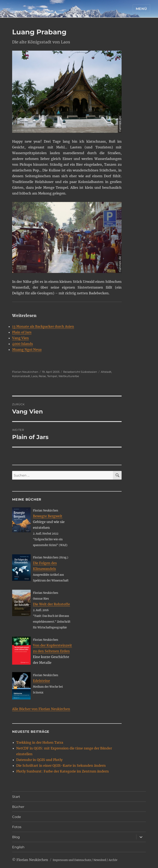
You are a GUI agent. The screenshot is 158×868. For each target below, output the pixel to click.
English (18, 847)
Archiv (113, 860)
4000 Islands (23, 344)
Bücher (18, 807)
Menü (141, 9)
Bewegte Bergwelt (48, 516)
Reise (42, 376)
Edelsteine (41, 681)
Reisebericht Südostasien (80, 372)
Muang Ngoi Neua (27, 350)
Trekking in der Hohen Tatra (40, 742)
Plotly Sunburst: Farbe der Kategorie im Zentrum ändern (63, 771)
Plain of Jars (22, 332)
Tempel (52, 376)
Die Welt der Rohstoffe (51, 604)
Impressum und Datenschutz (72, 860)
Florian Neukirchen (25, 372)
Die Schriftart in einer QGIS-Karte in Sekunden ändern (61, 765)
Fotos (17, 827)
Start (16, 797)
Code (17, 817)
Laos (34, 376)
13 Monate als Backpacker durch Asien (43, 326)
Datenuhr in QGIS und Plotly (39, 760)
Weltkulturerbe (69, 376)
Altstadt (106, 372)
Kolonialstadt (21, 376)
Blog (16, 837)
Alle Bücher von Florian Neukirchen (41, 709)
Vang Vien (20, 338)
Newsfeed (100, 860)
